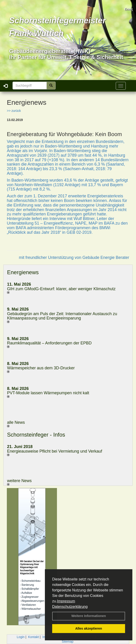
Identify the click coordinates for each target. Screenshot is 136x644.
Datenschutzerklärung (70, 607)
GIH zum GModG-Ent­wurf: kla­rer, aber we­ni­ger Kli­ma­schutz (61, 289)
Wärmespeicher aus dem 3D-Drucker (41, 368)
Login (21, 637)
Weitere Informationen (89, 616)
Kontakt (33, 637)
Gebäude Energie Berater (106, 258)
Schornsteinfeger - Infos (36, 435)
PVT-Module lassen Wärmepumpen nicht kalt (48, 393)
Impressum (66, 601)
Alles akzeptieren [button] (89, 628)
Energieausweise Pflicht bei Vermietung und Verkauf (55, 451)
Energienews (23, 272)
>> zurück (14, 111)
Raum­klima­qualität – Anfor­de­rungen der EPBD (49, 343)
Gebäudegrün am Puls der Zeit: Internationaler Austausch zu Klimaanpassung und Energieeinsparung (62, 316)
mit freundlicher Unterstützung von (51, 258)
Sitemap (68, 641)
